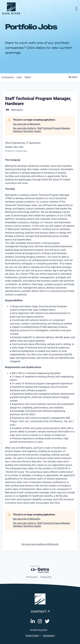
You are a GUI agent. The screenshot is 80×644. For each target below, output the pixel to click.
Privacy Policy (32, 636)
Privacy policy (32, 577)
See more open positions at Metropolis (40, 544)
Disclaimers (49, 636)
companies (8, 77)
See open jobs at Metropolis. (27, 124)
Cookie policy (46, 577)
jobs (19, 77)
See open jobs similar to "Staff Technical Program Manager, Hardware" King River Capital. (42, 130)
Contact (39, 611)
